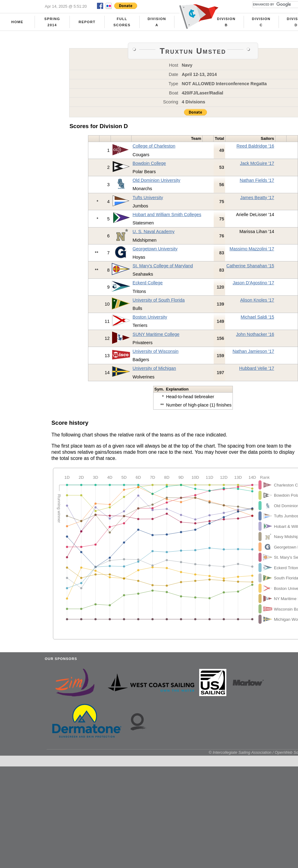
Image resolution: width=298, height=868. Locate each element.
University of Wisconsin (155, 351)
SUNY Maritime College (156, 334)
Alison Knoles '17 (257, 300)
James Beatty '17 (257, 198)
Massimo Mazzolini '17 (252, 249)
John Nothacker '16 (255, 334)
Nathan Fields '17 (257, 180)
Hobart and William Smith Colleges (167, 215)
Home (17, 22)
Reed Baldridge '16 (255, 146)
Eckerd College (148, 283)
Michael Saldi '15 (257, 317)
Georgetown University (155, 249)
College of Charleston (154, 146)
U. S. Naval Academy (153, 232)
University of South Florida (159, 300)
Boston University (150, 317)
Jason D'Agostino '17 (253, 283)
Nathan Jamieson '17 (253, 351)
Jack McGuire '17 (257, 163)
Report (87, 22)
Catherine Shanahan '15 (250, 266)
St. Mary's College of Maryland (163, 266)
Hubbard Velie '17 (257, 368)
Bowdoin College (149, 163)
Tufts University (148, 198)
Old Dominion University (156, 180)
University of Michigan (154, 368)
